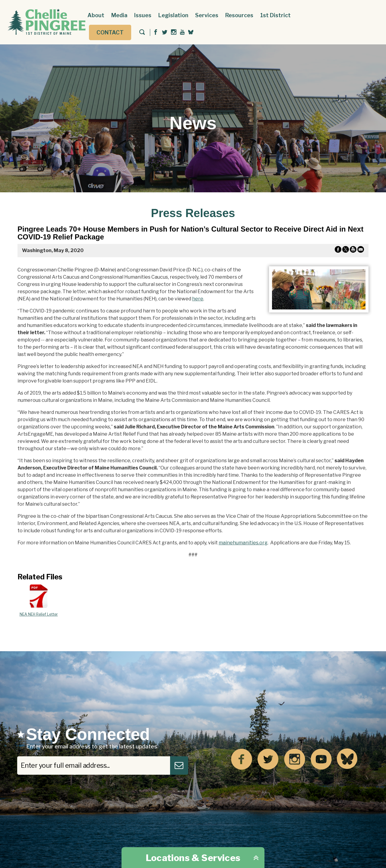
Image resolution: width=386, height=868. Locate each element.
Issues (143, 15)
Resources (239, 15)
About (96, 15)
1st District (275, 15)
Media (119, 15)
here (198, 299)
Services (207, 15)
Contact (110, 32)
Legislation (173, 15)
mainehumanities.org (243, 543)
